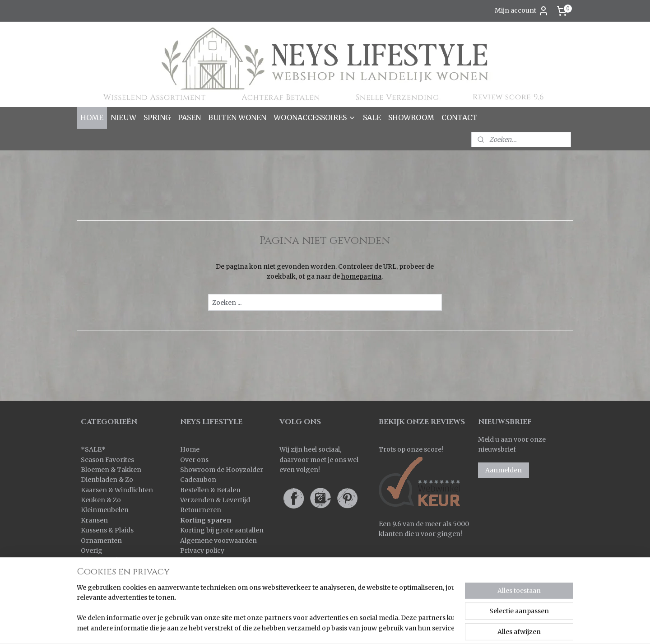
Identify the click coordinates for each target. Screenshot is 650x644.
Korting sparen (206, 520)
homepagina (361, 276)
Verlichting (98, 581)
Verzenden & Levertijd (215, 500)
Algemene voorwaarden (218, 541)
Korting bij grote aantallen (222, 530)
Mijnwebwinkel (477, 627)
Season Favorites (107, 460)
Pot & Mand (99, 560)
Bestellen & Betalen (210, 490)
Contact (193, 560)
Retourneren (201, 510)
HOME (92, 117)
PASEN (189, 117)
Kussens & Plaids (107, 530)
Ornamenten (101, 541)
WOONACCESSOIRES (315, 117)
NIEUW (123, 117)
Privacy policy (202, 551)
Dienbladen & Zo (107, 480)
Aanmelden (504, 470)
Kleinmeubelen (105, 510)
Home (190, 449)
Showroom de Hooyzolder (222, 470)
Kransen (94, 520)
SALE (372, 117)
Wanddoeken (102, 591)
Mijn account (522, 11)
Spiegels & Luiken (109, 571)
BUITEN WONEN (237, 117)
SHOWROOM (411, 117)
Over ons (194, 460)
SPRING (157, 117)
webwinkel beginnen (397, 627)
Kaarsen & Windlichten (117, 490)
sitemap (343, 627)
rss (362, 627)
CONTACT (460, 117)
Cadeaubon (198, 480)
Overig (92, 551)
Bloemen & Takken (112, 470)
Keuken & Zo (101, 500)
